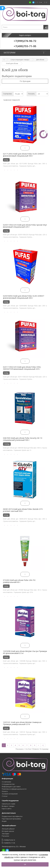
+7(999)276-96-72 (8, 840)
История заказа (8, 831)
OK (25, 864)
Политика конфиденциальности (14, 789)
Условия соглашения (10, 794)
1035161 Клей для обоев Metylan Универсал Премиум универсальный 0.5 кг (22, 723)
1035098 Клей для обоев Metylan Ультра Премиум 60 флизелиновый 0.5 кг (25, 652)
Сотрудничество (8, 784)
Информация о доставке (11, 787)
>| (43, 745)
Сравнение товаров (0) (11, 100)
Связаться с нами (8, 804)
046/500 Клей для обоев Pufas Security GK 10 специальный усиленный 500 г (23, 439)
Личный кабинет (8, 829)
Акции (4, 821)
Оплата (5, 791)
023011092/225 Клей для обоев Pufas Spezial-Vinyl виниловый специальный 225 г (25, 226)
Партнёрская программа (11, 819)
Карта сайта (7, 809)
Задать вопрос (25, 35)
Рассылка (5, 836)
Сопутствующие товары (20, 60)
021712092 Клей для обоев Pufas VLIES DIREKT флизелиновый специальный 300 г (24, 155)
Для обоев (40, 60)
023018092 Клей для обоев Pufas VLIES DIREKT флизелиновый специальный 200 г (24, 297)
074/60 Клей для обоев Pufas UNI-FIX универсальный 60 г (19, 581)
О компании (6, 782)
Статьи (5, 796)
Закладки (5, 834)
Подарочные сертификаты (12, 816)
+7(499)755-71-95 (8, 843)
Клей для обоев (12, 63)
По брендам (25, 81)
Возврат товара (8, 806)
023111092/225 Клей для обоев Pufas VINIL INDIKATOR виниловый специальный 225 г (22, 368)
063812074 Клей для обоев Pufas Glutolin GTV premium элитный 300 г (23, 510)
